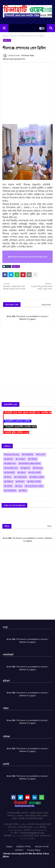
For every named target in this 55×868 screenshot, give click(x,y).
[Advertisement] (27, 92)
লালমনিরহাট (11, 491)
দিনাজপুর (39, 468)
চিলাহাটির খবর (12, 468)
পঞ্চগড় (23, 473)
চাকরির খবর (11, 464)
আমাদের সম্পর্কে (42, 847)
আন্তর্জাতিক (29, 455)
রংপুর (20, 486)
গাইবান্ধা (34, 459)
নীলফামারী (10, 473)
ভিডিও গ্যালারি (35, 482)
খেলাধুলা (22, 459)
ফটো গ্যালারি (36, 473)
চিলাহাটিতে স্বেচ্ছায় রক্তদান (31, 464)
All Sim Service (13, 455)
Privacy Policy (34, 850)
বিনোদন (21, 482)
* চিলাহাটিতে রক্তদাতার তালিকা (17, 421)
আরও (49, 526)
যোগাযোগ (19, 850)
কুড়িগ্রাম (10, 459)
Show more (46, 305)
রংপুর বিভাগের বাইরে (35, 486)
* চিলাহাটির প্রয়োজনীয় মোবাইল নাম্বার (20, 427)
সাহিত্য (24, 491)
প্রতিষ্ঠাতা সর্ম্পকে (23, 847)
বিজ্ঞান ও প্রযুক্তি (38, 477)
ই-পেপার (42, 455)
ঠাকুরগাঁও (13, 36)
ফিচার (9, 477)
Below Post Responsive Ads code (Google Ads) (28, 257)
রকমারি (9, 486)
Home (5, 36)
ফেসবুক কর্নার (21, 477)
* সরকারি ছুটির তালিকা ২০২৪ (16, 432)
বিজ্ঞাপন (10, 482)
